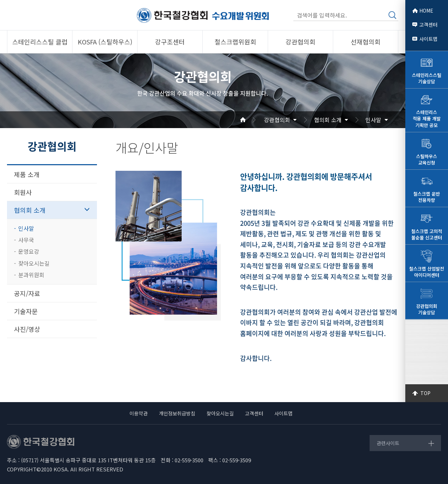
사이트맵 (428, 39)
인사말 (373, 120)
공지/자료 (27, 293)
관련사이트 (388, 443)
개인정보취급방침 (177, 413)
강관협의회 (277, 120)
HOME (426, 10)
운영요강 (29, 251)
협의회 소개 (328, 120)
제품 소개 (27, 174)
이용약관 (139, 413)
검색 (392, 15)
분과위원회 (31, 275)
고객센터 (428, 24)
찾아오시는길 (34, 263)
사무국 (26, 240)
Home (251, 120)
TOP (425, 393)
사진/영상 (27, 329)
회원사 (23, 192)
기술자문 (26, 311)
